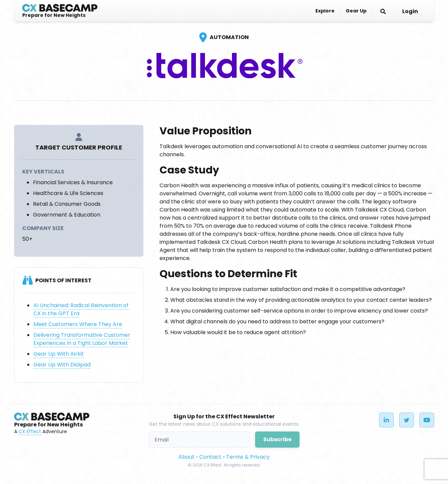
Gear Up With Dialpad (62, 365)
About (186, 457)
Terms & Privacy (248, 457)
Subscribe (277, 439)
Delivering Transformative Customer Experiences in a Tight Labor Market (82, 339)
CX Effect (30, 431)
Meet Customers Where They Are (78, 324)
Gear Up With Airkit (59, 354)
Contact (210, 457)
